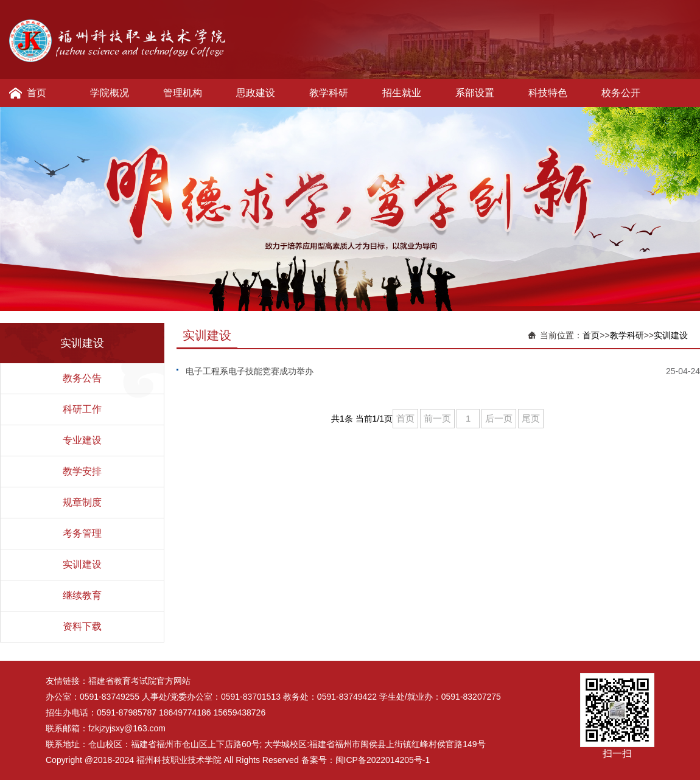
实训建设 (82, 564)
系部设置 (475, 93)
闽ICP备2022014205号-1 (383, 760)
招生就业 (402, 93)
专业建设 (82, 440)
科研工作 (82, 409)
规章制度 (82, 502)
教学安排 (82, 471)
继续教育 (82, 595)
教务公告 (82, 378)
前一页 (437, 418)
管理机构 (183, 93)
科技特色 (548, 93)
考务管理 (82, 533)
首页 (37, 93)
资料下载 (82, 626)
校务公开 (621, 93)
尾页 (531, 418)
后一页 (499, 418)
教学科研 (329, 93)
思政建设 (256, 93)
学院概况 (110, 93)
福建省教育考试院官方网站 (139, 681)
